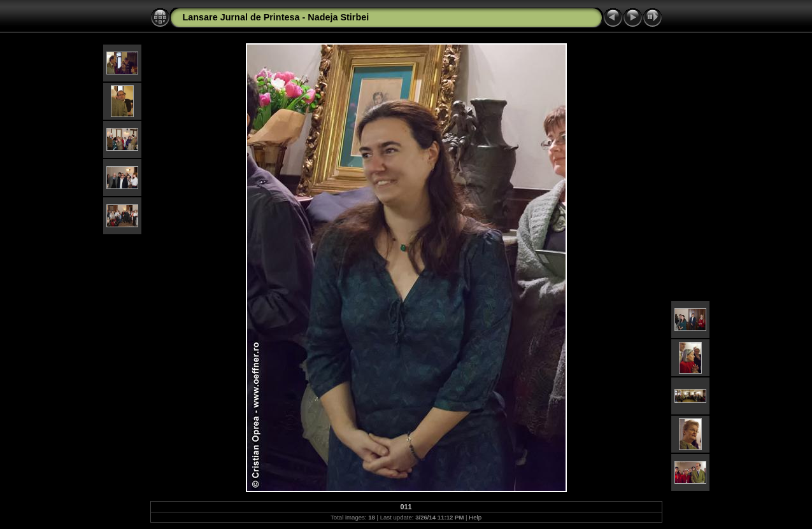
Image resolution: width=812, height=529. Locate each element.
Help (475, 517)
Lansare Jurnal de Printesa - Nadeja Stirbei (276, 17)
